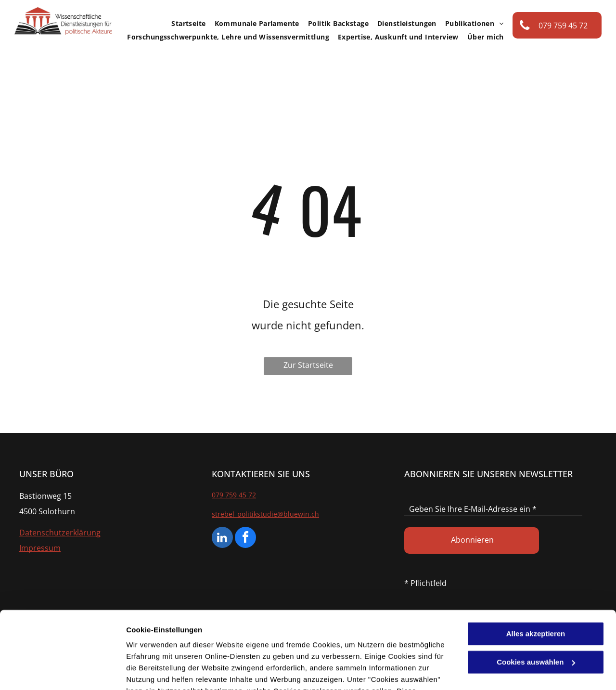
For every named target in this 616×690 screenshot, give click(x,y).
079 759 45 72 (234, 495)
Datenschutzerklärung (236, 644)
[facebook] (245, 539)
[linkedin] (222, 539)
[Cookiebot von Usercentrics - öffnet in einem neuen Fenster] (62, 671)
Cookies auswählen (160, 671)
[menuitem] (184, 24)
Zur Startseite (308, 365)
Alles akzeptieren (536, 564)
